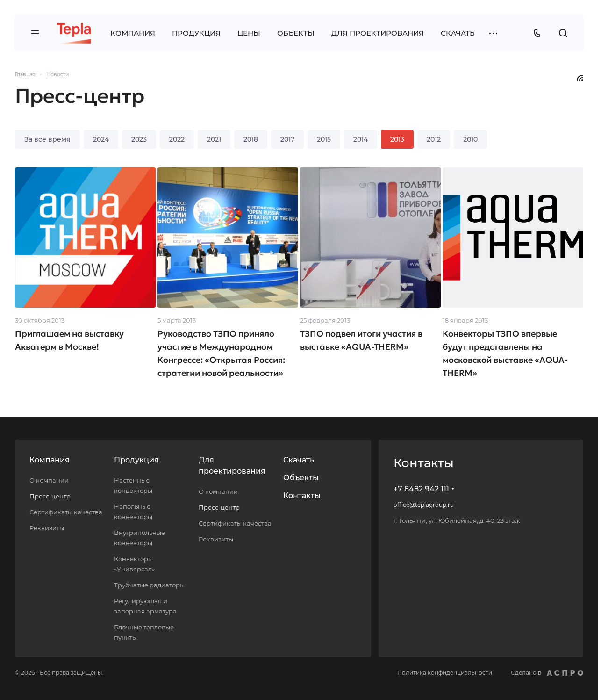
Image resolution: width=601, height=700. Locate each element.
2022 (177, 139)
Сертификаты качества (66, 512)
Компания (50, 460)
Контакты (302, 495)
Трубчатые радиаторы (149, 585)
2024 (101, 139)
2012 (434, 139)
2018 (251, 139)
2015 (324, 139)
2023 (139, 139)
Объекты (301, 478)
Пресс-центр (50, 496)
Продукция (136, 460)
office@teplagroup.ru (424, 505)
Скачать (299, 460)
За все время (47, 139)
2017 (287, 139)
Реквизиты (47, 528)
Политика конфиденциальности (445, 673)
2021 (214, 139)
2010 (470, 139)
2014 (361, 139)
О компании (49, 480)
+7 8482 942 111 (421, 489)
